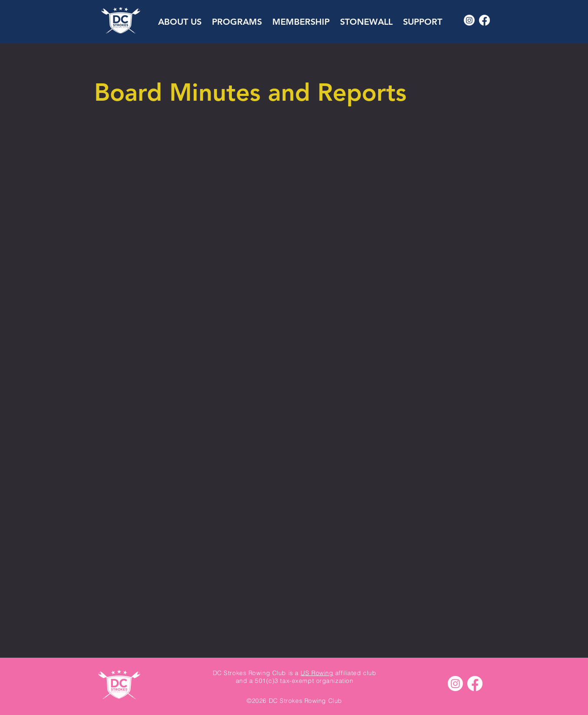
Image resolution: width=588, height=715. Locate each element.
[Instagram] (469, 20)
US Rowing (317, 673)
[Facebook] (484, 20)
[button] (180, 18)
